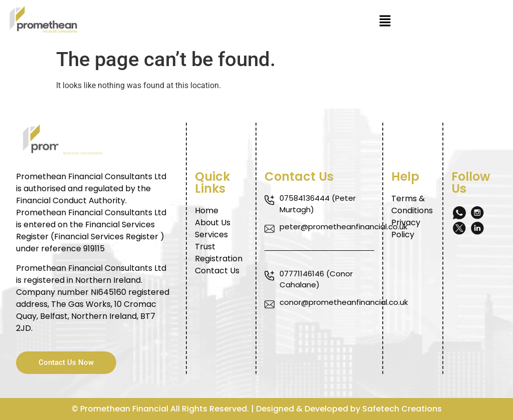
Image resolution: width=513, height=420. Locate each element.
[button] (385, 22)
